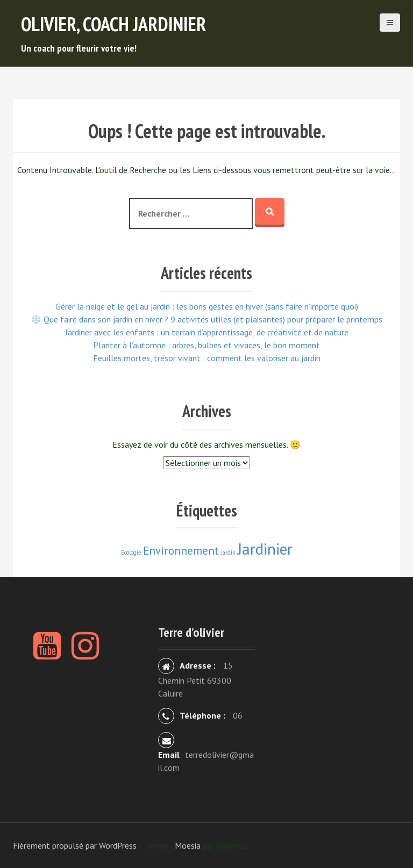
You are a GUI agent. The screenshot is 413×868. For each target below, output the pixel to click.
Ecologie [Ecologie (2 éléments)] (131, 553)
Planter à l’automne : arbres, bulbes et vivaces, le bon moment (206, 345)
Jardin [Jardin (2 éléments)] (228, 553)
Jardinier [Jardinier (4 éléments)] (265, 549)
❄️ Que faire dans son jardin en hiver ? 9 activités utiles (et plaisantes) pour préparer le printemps (206, 319)
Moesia (188, 845)
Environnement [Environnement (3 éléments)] (181, 551)
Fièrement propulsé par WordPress (75, 845)
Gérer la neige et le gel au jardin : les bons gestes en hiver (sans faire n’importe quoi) (207, 306)
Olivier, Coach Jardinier (113, 24)
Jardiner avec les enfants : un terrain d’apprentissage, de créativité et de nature (207, 332)
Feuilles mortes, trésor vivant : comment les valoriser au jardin (207, 358)
